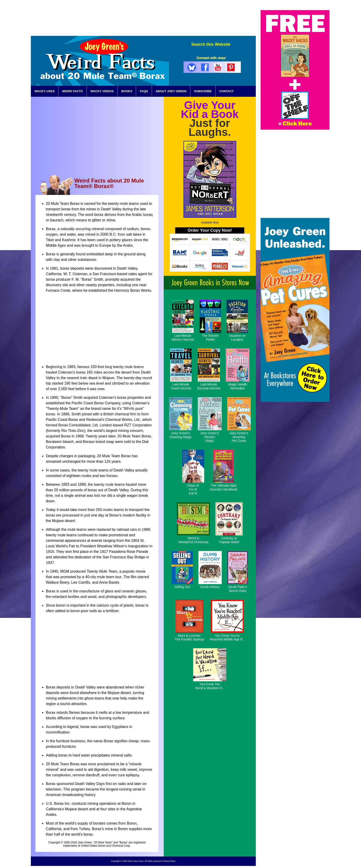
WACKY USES (45, 91)
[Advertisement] (172, 20)
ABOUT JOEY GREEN (171, 91)
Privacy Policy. (169, 861)
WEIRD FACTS (73, 91)
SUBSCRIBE (203, 91)
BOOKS (127, 91)
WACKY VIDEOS (102, 91)
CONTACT (226, 91)
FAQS (144, 91)
